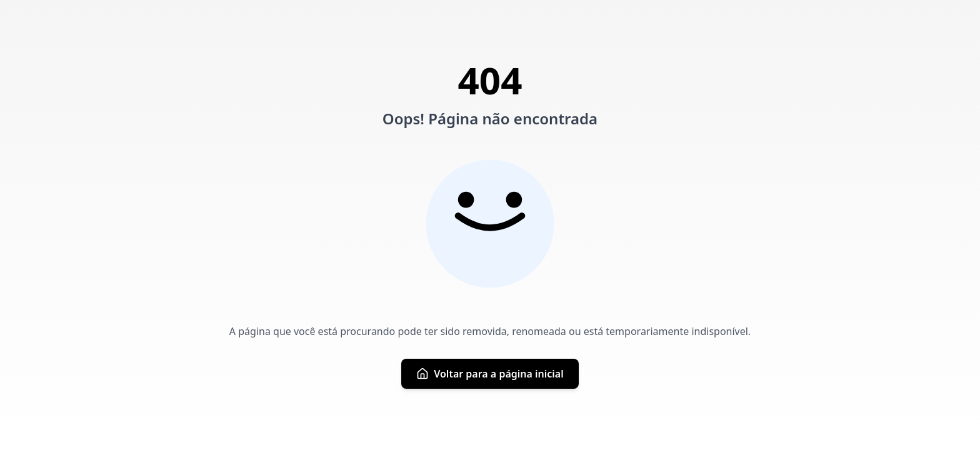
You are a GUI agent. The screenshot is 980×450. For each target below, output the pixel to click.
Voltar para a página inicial (490, 374)
